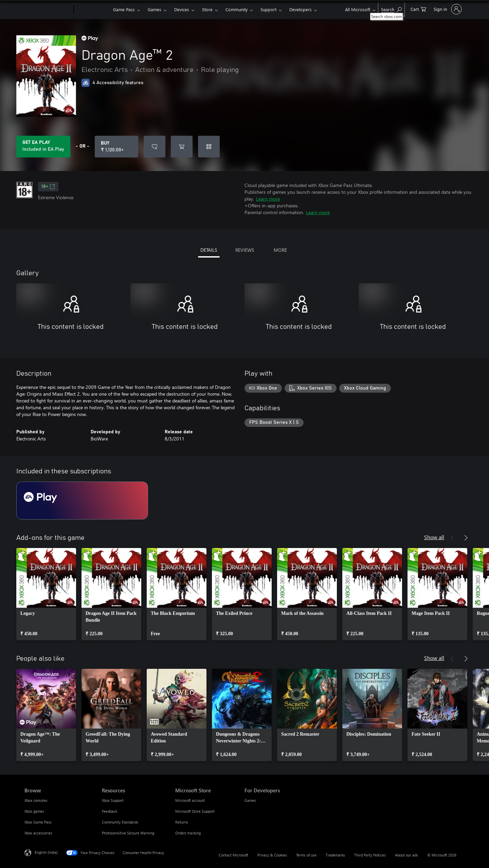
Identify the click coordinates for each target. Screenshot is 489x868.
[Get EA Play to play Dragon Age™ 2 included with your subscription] (43, 147)
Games (155, 9)
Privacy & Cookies (272, 855)
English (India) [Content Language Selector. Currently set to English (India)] (46, 852)
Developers (301, 9)
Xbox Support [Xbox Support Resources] (113, 800)
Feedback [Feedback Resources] (110, 811)
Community (237, 9)
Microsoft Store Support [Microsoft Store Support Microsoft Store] (195, 811)
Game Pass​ (124, 9)
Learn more (268, 199)
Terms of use (306, 855)
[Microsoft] (48, 10)
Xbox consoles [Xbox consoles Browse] (36, 800)
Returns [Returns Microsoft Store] (182, 822)
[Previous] (452, 538)
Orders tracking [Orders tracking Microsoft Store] (188, 833)
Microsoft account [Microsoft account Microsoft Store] (190, 800)
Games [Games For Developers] (250, 800)
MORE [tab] (280, 250)
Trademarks (335, 855)
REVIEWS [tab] (245, 250)
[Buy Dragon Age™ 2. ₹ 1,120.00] (116, 147)
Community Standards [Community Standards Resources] (120, 822)
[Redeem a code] (209, 147)
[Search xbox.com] (391, 9)
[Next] (466, 538)
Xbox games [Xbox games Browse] (34, 811)
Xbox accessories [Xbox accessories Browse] (38, 833)
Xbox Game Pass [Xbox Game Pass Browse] (38, 822)
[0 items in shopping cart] (418, 9)
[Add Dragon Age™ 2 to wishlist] (155, 147)
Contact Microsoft (233, 855)
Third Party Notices (370, 855)
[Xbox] (93, 10)
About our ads (406, 855)
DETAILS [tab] (209, 250)
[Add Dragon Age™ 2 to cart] (182, 147)
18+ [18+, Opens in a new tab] (48, 187)
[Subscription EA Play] (82, 501)
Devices (182, 9)
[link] (46, 594)
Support (268, 9)
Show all (434, 537)
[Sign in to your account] (447, 9)
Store (207, 9)
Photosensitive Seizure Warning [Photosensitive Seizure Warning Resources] (128, 833)
